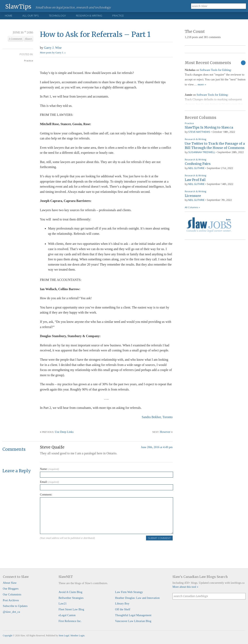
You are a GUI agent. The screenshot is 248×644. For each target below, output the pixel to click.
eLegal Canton (67, 615)
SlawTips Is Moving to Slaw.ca (209, 127)
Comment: (46, 494)
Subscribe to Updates (15, 606)
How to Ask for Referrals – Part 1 (95, 34)
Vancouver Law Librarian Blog (133, 621)
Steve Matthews (199, 132)
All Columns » (192, 207)
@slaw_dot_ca (11, 612)
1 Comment (16, 39)
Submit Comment (159, 538)
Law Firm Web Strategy (129, 592)
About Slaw (10, 583)
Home (9, 16)
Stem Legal (64, 636)
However (165, 432)
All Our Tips (31, 16)
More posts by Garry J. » (53, 53)
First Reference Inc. (70, 621)
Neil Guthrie (196, 168)
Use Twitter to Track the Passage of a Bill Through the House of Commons (215, 146)
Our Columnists (12, 594)
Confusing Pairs (198, 164)
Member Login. (78, 636)
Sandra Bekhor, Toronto (157, 417)
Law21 (63, 603)
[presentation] (71, 548)
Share (28, 39)
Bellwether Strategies (71, 598)
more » (202, 84)
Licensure (193, 196)
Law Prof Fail (195, 180)
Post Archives (11, 600)
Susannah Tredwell (202, 152)
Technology (57, 16)
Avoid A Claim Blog (70, 592)
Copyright (8, 636)
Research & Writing (89, 16)
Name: (49, 469)
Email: (49, 482)
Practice (118, 16)
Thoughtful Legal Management (133, 615)
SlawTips (18, 6)
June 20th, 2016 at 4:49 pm (157, 447)
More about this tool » (185, 587)
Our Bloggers (11, 589)
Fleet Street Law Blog (71, 609)
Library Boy (122, 603)
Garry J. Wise (53, 48)
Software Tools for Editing (215, 70)
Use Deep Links (64, 432)
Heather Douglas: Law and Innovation (137, 598)
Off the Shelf (123, 609)
